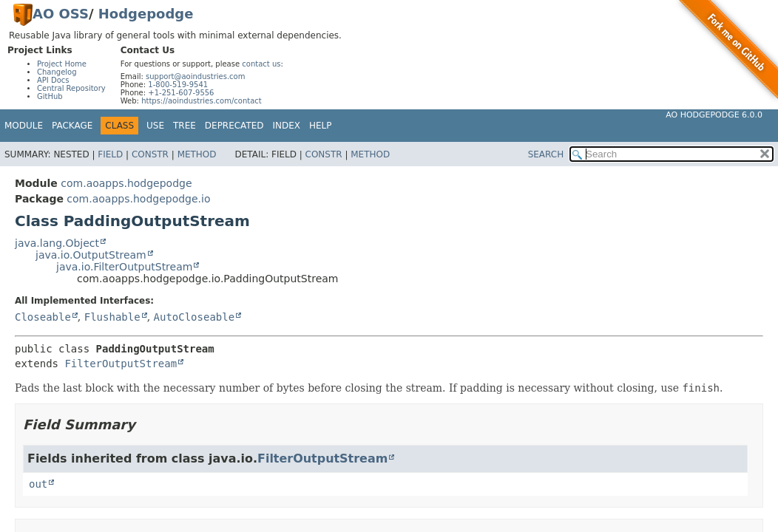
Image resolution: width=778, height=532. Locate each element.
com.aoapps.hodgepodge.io (138, 199)
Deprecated (234, 126)
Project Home (62, 64)
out (38, 484)
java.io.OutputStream (91, 255)
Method (197, 154)
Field (110, 154)
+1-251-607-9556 (181, 93)
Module (24, 126)
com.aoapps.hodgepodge (126, 183)
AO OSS (61, 14)
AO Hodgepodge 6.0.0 (714, 115)
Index (287, 126)
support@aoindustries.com (195, 76)
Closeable (43, 317)
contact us (261, 64)
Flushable (112, 317)
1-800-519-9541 (178, 85)
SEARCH (546, 154)
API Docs (53, 80)
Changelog (57, 72)
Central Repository (71, 88)
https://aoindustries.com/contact (202, 101)
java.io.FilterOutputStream (124, 267)
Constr (150, 154)
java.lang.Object (57, 243)
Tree (185, 126)
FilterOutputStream (121, 364)
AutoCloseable (194, 317)
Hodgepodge (146, 14)
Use (155, 126)
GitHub (50, 96)
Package (72, 126)
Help (321, 126)
